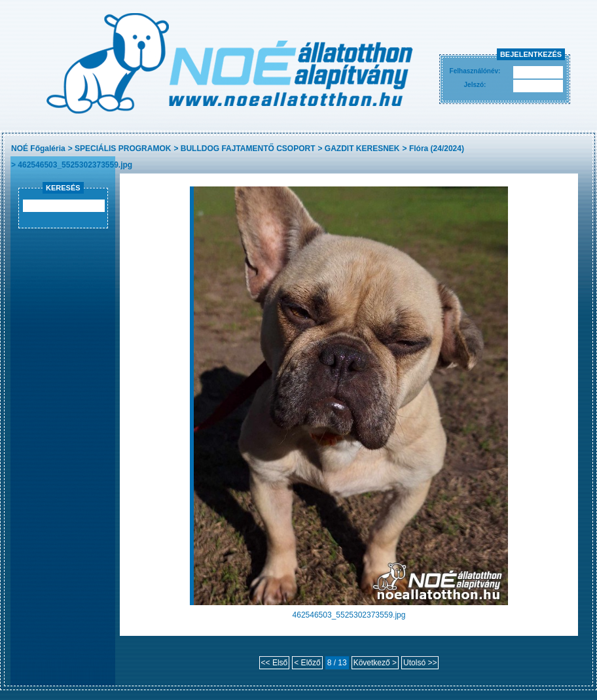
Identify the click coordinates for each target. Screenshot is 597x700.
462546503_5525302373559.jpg (75, 165)
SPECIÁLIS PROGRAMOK (123, 149)
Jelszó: (475, 85)
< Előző (307, 663)
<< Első (275, 663)
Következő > (375, 663)
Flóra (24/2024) (437, 149)
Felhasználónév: (475, 71)
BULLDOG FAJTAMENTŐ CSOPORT (248, 149)
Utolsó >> (420, 663)
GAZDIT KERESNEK (362, 149)
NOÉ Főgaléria (38, 149)
